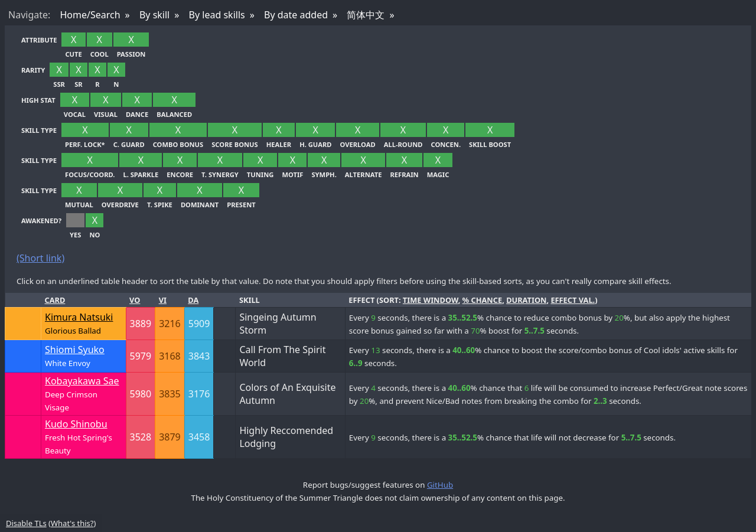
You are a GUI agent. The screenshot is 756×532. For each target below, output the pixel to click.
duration (526, 300)
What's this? (72, 523)
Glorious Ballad (73, 331)
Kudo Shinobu (76, 424)
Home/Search (90, 15)
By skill (154, 15)
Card (55, 300)
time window (431, 300)
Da (193, 300)
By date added (296, 15)
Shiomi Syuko (75, 350)
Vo (135, 300)
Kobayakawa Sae (82, 381)
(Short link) (40, 258)
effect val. (573, 300)
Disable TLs (26, 523)
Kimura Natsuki (79, 317)
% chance (483, 300)
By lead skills (217, 15)
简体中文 (366, 15)
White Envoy (68, 363)
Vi (163, 300)
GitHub (440, 485)
